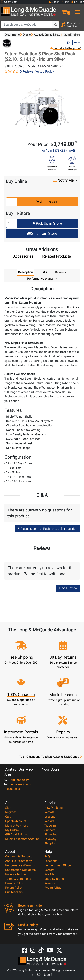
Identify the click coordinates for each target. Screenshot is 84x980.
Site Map (50, 874)
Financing (51, 834)
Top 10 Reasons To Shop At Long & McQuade (50, 757)
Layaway (50, 839)
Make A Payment (16, 826)
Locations (51, 861)
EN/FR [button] (76, 2)
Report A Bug (53, 888)
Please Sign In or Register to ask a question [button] (47, 529)
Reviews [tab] (61, 272)
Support (50, 830)
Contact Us (9, 2)
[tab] (23, 257)
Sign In (10, 808)
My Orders (12, 830)
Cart (8, 817)
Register (11, 812)
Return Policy (14, 888)
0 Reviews (27, 72)
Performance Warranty (20, 865)
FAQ (47, 856)
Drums (27, 35)
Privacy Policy (14, 883)
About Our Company (19, 861)
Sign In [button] (54, 2)
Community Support (18, 856)
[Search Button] (56, 25)
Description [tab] (26, 272)
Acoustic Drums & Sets (47, 35)
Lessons (50, 817)
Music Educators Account (22, 839)
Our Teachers (14, 892)
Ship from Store (42, 233)
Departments (12, 35)
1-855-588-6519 (17, 780)
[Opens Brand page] (7, 43)
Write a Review (45, 72)
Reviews (50, 883)
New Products (53, 808)
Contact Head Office (57, 865)
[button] (63, 10)
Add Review (68, 588)
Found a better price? (66, 48)
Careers (49, 870)
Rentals (49, 812)
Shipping (50, 843)
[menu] (77, 10)
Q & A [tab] (44, 272)
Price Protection (16, 874)
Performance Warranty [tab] (42, 279)
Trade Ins (50, 826)
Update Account (16, 821)
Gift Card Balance (17, 834)
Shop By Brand (54, 879)
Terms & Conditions (18, 879)
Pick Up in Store (47, 223)
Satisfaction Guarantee (20, 870)
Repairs (49, 821)
